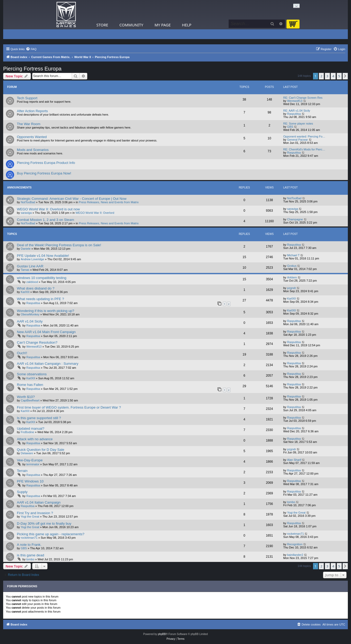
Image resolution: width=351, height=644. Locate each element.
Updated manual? (31, 428)
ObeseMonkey (30, 314)
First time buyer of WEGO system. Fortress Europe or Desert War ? (69, 407)
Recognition (295, 544)
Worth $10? (26, 397)
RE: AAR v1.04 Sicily (297, 111)
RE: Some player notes (298, 124)
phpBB (162, 634)
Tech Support (27, 98)
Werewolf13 (295, 101)
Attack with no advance (35, 439)
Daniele (26, 249)
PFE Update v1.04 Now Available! (43, 256)
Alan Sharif (294, 460)
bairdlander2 (295, 555)
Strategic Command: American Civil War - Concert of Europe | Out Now (72, 199)
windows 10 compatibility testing (42, 278)
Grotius (292, 266)
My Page (163, 25)
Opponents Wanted (32, 137)
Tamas (25, 270)
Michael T (293, 255)
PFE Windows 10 (30, 481)
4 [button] (333, 76)
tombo (291, 502)
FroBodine (28, 432)
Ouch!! (22, 353)
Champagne (295, 219)
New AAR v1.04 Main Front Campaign (46, 332)
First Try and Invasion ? (35, 513)
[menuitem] (31, 49)
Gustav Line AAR (30, 266)
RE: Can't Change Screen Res (303, 98)
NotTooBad (28, 202)
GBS (290, 127)
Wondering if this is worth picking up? (45, 311)
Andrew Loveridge (33, 259)
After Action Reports (32, 111)
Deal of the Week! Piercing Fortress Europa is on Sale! (59, 245)
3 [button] (327, 76)
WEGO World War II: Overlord (95, 213)
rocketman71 (29, 538)
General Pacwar (298, 140)
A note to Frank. (29, 545)
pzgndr (292, 288)
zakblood (32, 282)
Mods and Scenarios (33, 150)
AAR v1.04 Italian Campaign (39, 502)
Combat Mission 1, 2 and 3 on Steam (45, 220)
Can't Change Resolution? (37, 342)
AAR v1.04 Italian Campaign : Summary (48, 364)
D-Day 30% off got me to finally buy (44, 524)
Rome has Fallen (30, 385)
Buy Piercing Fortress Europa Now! (44, 173)
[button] (345, 76)
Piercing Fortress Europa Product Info (46, 163)
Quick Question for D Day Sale (41, 450)
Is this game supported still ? (39, 418)
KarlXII (25, 292)
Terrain (22, 471)
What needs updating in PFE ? (40, 299)
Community (131, 25)
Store (102, 25)
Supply (22, 492)
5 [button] (339, 76)
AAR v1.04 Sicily (30, 321)
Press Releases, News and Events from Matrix (109, 202)
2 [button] (321, 76)
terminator (33, 464)
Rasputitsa (294, 114)
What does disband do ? (36, 288)
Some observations (32, 374)
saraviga (26, 213)
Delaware (27, 453)
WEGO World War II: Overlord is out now (48, 209)
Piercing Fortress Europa (32, 69)
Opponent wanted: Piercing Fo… (304, 136)
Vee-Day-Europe (30, 460)
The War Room (29, 124)
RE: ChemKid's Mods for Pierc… (304, 149)
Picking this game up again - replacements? (51, 534)
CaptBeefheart (30, 400)
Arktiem (292, 277)
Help (187, 25)
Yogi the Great (30, 517)
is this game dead (30, 555)
